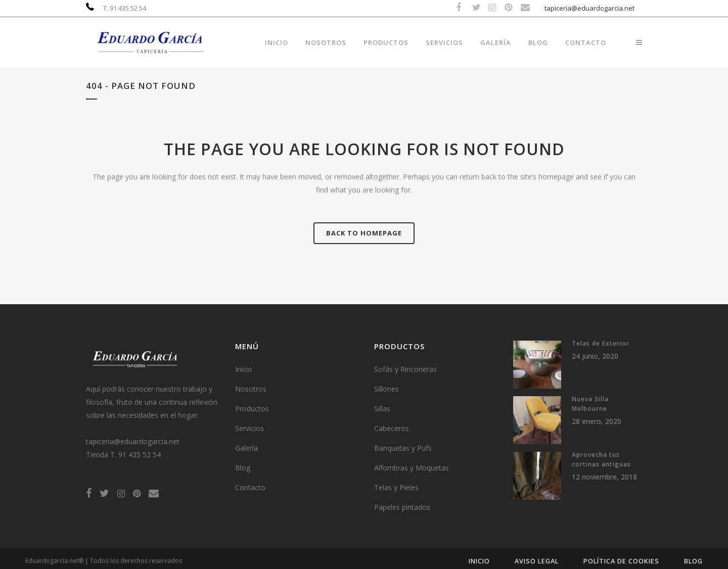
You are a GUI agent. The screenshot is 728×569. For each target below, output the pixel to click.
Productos (252, 409)
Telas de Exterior (601, 343)
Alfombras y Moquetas (412, 468)
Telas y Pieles (396, 487)
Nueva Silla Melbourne (590, 404)
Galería (246, 448)
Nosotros (251, 389)
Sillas (382, 409)
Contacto (250, 487)
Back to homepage (364, 233)
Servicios (249, 428)
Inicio (244, 369)
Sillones (386, 389)
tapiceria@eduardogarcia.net (589, 8)
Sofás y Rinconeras (405, 369)
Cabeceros (392, 428)
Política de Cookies (621, 561)
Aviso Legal (537, 561)
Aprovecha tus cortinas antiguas (601, 459)
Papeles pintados (402, 507)
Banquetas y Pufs (403, 448)
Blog (243, 468)
